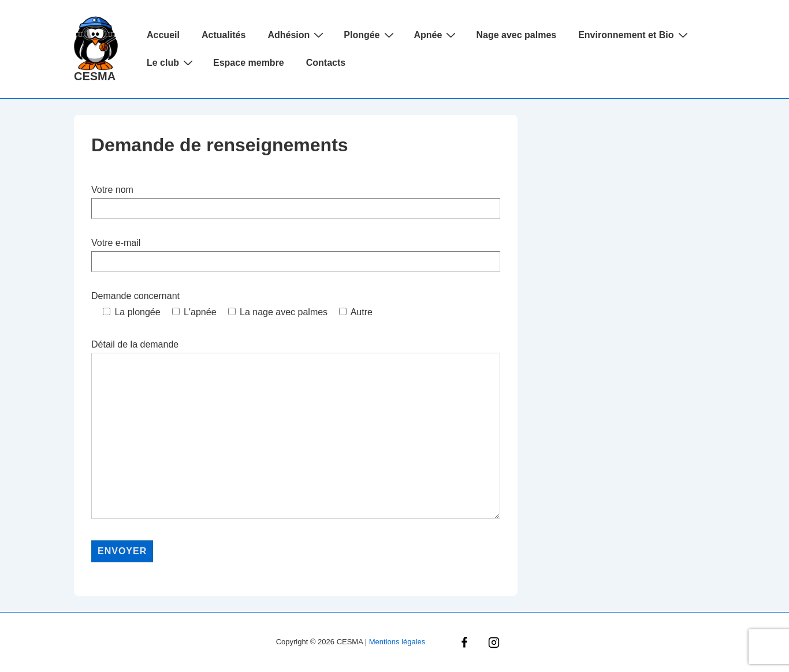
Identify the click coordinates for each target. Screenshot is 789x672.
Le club (171, 62)
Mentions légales (397, 642)
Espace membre (249, 63)
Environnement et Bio (634, 35)
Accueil (163, 35)
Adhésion (297, 35)
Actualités (224, 35)
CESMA (95, 76)
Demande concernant (135, 296)
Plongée (370, 35)
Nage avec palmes (516, 35)
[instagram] (494, 643)
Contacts (326, 63)
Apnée (437, 35)
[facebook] (464, 643)
